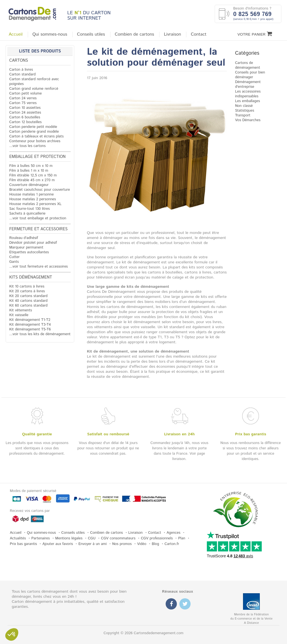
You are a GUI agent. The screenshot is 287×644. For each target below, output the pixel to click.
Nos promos (122, 544)
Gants (14, 262)
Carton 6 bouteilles (25, 117)
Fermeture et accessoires (38, 229)
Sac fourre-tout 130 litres (30, 209)
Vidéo (142, 544)
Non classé (244, 106)
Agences (173, 533)
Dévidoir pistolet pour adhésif (33, 243)
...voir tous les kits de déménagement (40, 334)
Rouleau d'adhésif (24, 238)
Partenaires (41, 538)
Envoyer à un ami (93, 544)
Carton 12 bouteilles (25, 122)
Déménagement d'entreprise (248, 84)
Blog (156, 544)
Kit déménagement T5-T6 (30, 329)
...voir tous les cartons (27, 146)
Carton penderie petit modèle (33, 127)
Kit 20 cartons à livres (27, 291)
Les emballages (248, 101)
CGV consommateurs (118, 538)
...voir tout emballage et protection (38, 218)
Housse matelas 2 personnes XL (35, 204)
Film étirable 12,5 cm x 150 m (33, 175)
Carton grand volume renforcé (34, 89)
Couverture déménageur (29, 185)
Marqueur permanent (26, 248)
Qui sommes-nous (50, 34)
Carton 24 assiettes (25, 113)
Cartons (19, 61)
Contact (199, 34)
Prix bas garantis (23, 544)
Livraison (173, 34)
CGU (92, 538)
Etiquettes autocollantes (29, 252)
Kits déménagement (31, 277)
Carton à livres (21, 70)
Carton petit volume (26, 94)
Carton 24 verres (23, 98)
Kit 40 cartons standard (28, 301)
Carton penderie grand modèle (34, 132)
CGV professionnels (157, 538)
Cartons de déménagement (248, 65)
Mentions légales (69, 538)
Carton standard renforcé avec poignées (34, 82)
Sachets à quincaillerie (27, 214)
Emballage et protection (37, 157)
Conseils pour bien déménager (250, 75)
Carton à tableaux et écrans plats (36, 136)
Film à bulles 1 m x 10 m (29, 171)
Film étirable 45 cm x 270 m (32, 180)
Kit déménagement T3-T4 (30, 325)
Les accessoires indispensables (248, 94)
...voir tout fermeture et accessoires (39, 267)
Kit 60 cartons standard (28, 306)
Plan (182, 538)
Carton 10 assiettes (25, 108)
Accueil (16, 34)
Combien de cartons (135, 34)
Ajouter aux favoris (58, 544)
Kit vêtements (21, 310)
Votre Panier (255, 34)
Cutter (14, 257)
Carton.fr (172, 544)
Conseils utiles (91, 34)
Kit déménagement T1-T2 (30, 320)
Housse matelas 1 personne (32, 195)
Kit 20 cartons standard (28, 296)
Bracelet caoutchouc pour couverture (40, 190)
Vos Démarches (248, 120)
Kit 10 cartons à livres (27, 287)
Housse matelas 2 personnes (33, 199)
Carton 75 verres (23, 103)
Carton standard (22, 74)
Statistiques (245, 111)
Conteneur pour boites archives (35, 141)
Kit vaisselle (19, 315)
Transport (243, 115)
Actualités (18, 538)
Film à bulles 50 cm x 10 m (31, 166)
